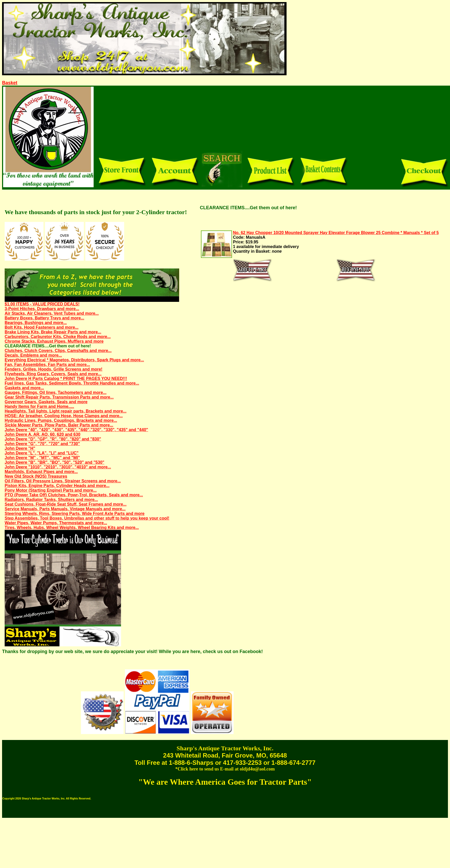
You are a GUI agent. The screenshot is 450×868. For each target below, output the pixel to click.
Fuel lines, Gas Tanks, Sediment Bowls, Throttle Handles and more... (72, 383)
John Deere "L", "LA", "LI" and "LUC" (42, 453)
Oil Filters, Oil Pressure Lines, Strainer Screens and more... (63, 481)
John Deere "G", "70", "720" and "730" (42, 444)
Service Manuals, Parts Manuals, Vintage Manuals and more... (65, 509)
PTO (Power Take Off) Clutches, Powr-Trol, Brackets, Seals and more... (74, 495)
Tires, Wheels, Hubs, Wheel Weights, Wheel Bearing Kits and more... (72, 527)
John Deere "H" (20, 448)
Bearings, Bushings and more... (36, 323)
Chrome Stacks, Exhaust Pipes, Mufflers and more (54, 341)
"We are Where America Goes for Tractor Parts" (225, 782)
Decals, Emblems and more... (33, 355)
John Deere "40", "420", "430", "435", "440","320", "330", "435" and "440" (76, 430)
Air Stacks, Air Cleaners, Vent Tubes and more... (52, 313)
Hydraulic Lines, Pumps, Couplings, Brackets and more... (61, 420)
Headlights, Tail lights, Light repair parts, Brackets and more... (66, 411)
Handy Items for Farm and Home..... (39, 406)
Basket (10, 83)
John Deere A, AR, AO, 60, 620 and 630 (43, 434)
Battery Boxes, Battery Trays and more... (44, 318)
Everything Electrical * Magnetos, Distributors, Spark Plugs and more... (74, 360)
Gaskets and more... (24, 388)
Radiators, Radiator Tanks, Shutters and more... (51, 500)
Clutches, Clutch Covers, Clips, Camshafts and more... (58, 351)
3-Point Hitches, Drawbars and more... (42, 309)
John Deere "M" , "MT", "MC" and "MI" (42, 458)
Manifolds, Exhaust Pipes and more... (41, 472)
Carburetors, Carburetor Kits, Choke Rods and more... (58, 337)
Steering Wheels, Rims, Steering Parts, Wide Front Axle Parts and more (75, 514)
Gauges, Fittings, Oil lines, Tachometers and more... (56, 392)
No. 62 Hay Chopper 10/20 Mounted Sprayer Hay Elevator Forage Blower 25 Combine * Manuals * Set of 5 (336, 233)
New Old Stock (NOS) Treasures (36, 476)
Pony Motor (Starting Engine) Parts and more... (51, 490)
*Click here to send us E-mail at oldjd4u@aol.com (225, 769)
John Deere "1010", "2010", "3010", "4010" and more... (58, 467)
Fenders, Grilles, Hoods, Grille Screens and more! (54, 369)
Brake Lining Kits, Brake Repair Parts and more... (53, 332)
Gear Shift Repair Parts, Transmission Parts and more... (59, 397)
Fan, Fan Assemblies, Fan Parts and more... (47, 365)
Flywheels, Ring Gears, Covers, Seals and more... (53, 374)
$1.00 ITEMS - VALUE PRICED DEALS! (42, 304)
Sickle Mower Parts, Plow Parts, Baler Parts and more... (59, 425)
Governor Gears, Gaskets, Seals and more (46, 402)
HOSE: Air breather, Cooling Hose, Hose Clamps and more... (64, 416)
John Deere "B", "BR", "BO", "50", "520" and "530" (54, 462)
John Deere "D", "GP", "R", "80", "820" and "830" (53, 439)
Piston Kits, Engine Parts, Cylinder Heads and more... (57, 486)
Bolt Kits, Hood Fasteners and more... (42, 327)
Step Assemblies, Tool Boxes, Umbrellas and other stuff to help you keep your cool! (87, 518)
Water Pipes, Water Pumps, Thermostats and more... (56, 523)
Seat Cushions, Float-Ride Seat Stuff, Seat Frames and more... (66, 504)
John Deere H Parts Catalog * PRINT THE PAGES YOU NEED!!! (66, 379)
